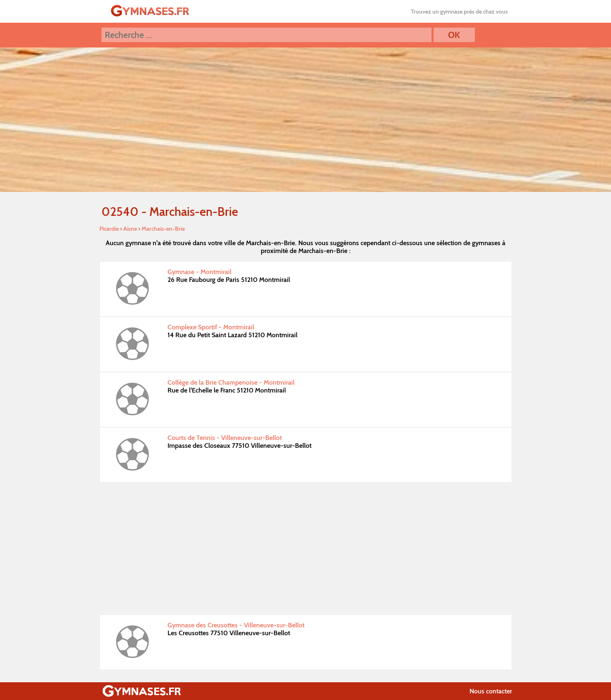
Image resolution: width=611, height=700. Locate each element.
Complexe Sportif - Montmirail (211, 327)
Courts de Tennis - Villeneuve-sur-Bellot (225, 438)
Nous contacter (491, 691)
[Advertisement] (306, 549)
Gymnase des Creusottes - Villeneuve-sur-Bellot (236, 625)
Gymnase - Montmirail (199, 272)
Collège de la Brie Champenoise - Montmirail (231, 382)
